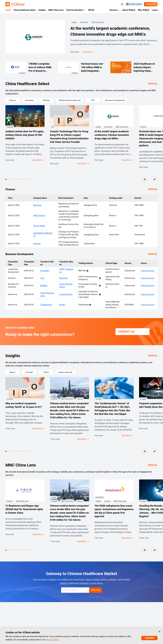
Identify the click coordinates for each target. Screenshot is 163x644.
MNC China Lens (56, 10)
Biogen (62, 305)
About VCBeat (129, 10)
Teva (42, 278)
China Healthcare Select (25, 10)
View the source (148, 271)
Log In (155, 10)
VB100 (91, 10)
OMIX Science (39, 215)
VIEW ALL (153, 84)
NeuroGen (63, 278)
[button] (6, 179)
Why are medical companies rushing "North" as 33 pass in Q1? (24, 405)
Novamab (37, 205)
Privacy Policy (52, 640)
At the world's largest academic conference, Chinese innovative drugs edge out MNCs (110, 31)
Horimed (37, 244)
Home (8, 10)
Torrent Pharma (66, 294)
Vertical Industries (75, 10)
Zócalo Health (39, 226)
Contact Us (151, 4)
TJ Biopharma (46, 305)
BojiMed (44, 286)
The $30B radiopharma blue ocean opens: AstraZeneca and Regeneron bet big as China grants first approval (114, 511)
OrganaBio (45, 271)
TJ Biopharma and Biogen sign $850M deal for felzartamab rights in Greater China (24, 509)
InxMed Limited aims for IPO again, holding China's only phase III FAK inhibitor (25, 135)
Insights (42, 10)
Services (114, 10)
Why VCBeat (144, 10)
